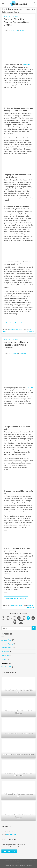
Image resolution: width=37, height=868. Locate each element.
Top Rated (15, 17)
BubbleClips (23, 30)
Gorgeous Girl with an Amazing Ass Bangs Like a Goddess (16, 22)
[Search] (35, 3)
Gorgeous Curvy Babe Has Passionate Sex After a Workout (17, 345)
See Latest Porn (9, 851)
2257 (19, 862)
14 (15, 618)
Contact (13, 861)
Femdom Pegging (7, 644)
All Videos (5, 861)
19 (15, 622)
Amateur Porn (6, 640)
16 (24, 618)
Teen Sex (4, 659)
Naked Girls (8, 17)
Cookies (32, 861)
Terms (19, 861)
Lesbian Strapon (7, 648)
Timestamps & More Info (16, 323)
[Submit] (34, 628)
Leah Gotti (26, 65)
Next (21, 622)
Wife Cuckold (6, 667)
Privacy (25, 861)
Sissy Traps (5, 655)
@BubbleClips (11, 834)
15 (19, 618)
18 (33, 618)
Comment (30, 332)
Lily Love (30, 388)
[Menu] (3, 3)
